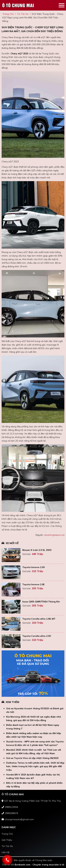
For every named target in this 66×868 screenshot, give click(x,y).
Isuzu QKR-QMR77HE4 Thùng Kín (41, 602)
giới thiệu (7, 840)
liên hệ (6, 852)
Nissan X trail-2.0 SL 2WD (37, 550)
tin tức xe (23, 14)
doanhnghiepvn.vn (54, 535)
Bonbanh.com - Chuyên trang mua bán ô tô (39, 865)
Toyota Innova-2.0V (34, 567)
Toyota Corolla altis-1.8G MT (39, 619)
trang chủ (8, 14)
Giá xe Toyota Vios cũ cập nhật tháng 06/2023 (32, 758)
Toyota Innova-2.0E (33, 584)
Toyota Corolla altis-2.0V (37, 636)
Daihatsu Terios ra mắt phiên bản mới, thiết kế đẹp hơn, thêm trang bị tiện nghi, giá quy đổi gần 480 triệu (35, 766)
